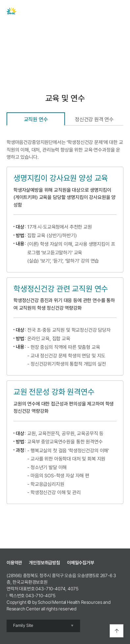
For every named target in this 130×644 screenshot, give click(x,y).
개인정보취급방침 (44, 563)
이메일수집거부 (81, 563)
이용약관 (14, 563)
